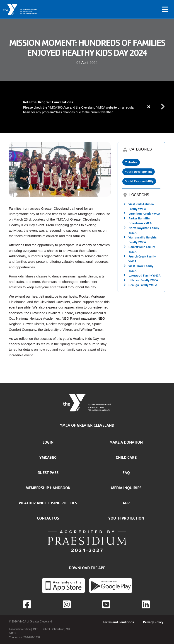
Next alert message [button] (163, 107)
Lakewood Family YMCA (144, 276)
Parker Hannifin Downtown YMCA (140, 221)
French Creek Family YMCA (142, 259)
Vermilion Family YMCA (144, 214)
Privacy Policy (153, 622)
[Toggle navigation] (165, 9)
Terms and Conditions (118, 622)
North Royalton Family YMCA (144, 230)
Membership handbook (48, 488)
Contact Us (48, 518)
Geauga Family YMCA (143, 285)
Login (48, 442)
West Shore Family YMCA (141, 268)
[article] (87, 107)
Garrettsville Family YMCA (142, 249)
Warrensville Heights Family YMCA (143, 240)
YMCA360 (48, 457)
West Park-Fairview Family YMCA (141, 207)
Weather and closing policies (48, 503)
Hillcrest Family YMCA (143, 280)
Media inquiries (126, 488)
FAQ (126, 473)
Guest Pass (48, 473)
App (126, 503)
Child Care (126, 457)
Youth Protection (126, 518)
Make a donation (126, 442)
